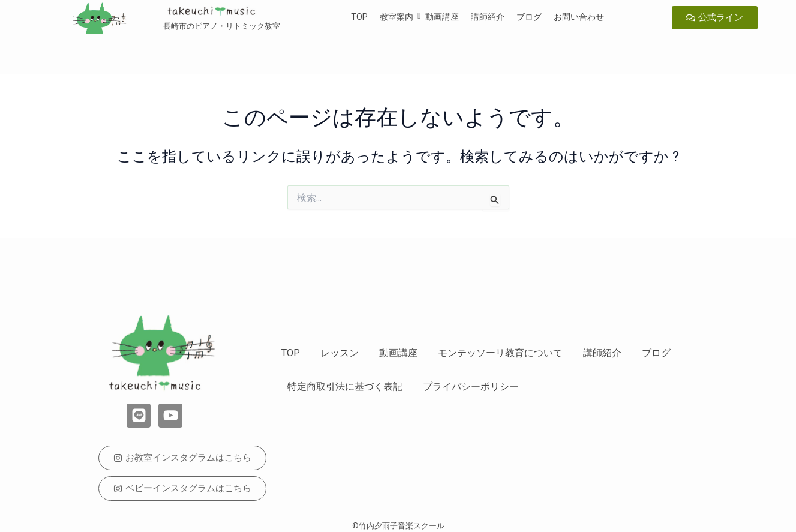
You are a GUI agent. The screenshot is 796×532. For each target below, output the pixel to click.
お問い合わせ (579, 17)
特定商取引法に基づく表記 (345, 387)
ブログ (529, 17)
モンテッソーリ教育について (500, 353)
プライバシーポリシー (471, 387)
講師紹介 (488, 17)
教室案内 (397, 17)
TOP (359, 17)
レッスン (340, 353)
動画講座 (442, 17)
